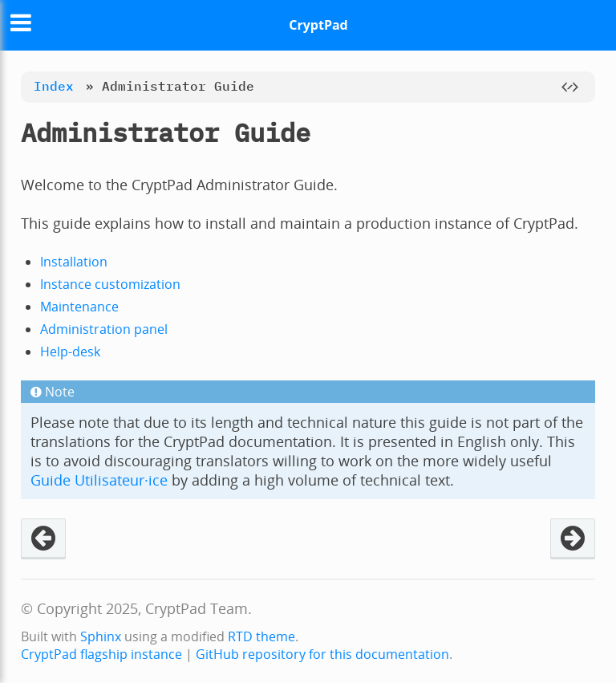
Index (54, 86)
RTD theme (261, 636)
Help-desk (70, 352)
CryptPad (318, 25)
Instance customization (110, 284)
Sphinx (101, 636)
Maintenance (79, 307)
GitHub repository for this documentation (322, 654)
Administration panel (104, 329)
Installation (74, 262)
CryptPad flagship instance (101, 654)
